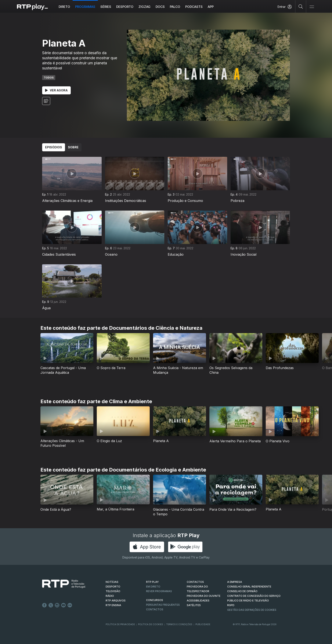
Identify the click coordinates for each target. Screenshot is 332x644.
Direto (64, 7)
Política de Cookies (151, 624)
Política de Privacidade (120, 624)
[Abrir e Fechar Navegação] (312, 7)
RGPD (231, 605)
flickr (70, 605)
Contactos (155, 609)
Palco (175, 7)
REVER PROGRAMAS (159, 591)
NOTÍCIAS (112, 582)
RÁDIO (110, 596)
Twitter (51, 605)
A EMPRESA (235, 582)
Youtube (64, 605)
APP (211, 7)
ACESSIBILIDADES (198, 601)
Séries (106, 7)
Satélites (194, 605)
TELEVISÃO (113, 591)
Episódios (54, 147)
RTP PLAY (152, 582)
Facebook (44, 605)
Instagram (57, 605)
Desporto (125, 7)
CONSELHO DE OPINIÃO (242, 591)
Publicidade (203, 624)
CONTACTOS (195, 582)
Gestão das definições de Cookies (252, 610)
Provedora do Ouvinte (204, 596)
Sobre (73, 147)
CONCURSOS (155, 600)
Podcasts (194, 7)
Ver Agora (56, 90)
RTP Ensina (113, 605)
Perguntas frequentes (163, 605)
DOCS (160, 7)
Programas (85, 7)
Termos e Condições (179, 624)
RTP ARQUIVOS (116, 601)
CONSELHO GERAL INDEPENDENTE (249, 587)
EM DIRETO (153, 587)
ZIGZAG (145, 7)
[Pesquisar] (301, 6)
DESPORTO (113, 587)
